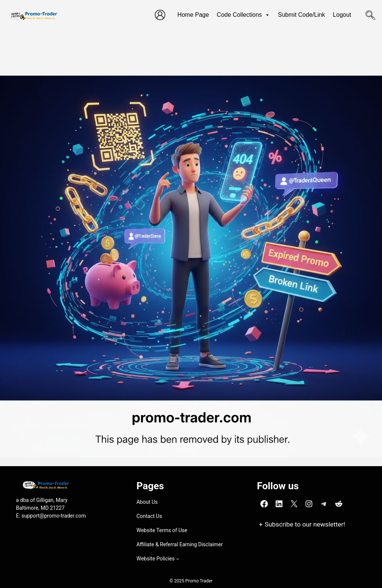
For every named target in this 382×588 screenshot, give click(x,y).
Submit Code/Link (301, 15)
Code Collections (243, 15)
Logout (342, 15)
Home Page (193, 15)
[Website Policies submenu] (178, 559)
